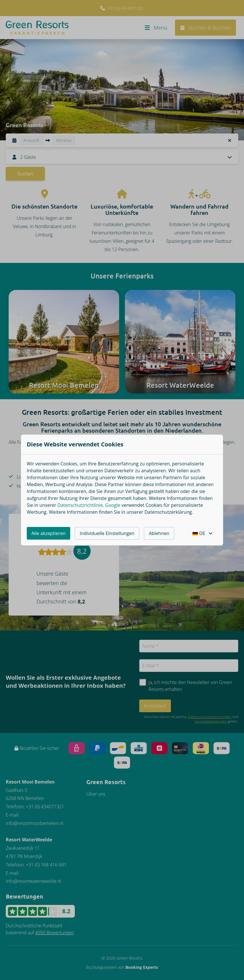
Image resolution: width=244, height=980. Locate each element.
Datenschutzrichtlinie (80, 505)
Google (113, 505)
